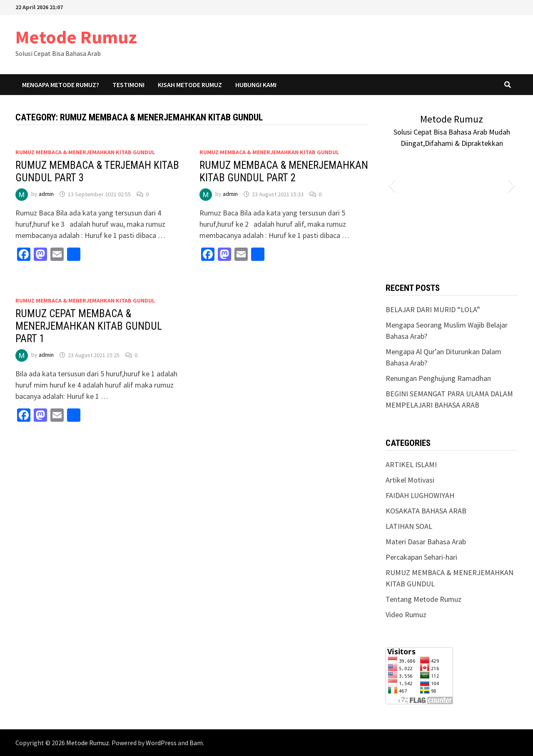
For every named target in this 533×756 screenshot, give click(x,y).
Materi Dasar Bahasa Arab (426, 542)
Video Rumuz (406, 615)
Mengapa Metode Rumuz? (61, 85)
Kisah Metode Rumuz (190, 85)
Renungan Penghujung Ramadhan (438, 378)
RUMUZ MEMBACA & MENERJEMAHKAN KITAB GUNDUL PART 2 (284, 171)
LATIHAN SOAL (409, 526)
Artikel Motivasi (410, 480)
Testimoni (128, 85)
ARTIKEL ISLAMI (411, 464)
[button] (392, 185)
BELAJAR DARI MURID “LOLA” (433, 309)
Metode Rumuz (76, 37)
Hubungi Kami (256, 85)
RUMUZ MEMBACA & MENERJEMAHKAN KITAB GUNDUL (85, 152)
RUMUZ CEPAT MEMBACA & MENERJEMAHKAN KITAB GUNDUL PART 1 (89, 326)
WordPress (161, 743)
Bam (196, 743)
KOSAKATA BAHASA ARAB (426, 511)
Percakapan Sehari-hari (421, 557)
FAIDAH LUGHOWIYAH (420, 495)
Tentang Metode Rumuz (423, 599)
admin (46, 194)
